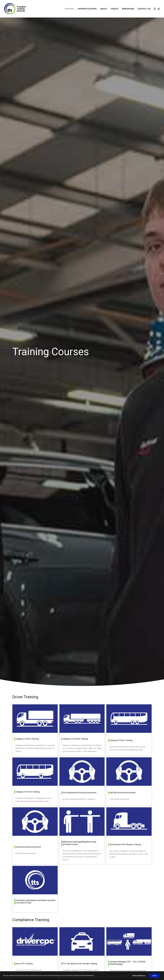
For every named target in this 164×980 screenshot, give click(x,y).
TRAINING (69, 9)
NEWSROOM (128, 9)
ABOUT (104, 9)
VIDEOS (115, 9)
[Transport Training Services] (15, 9)
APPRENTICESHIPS (87, 9)
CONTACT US (144, 9)
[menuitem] (69, 9)
